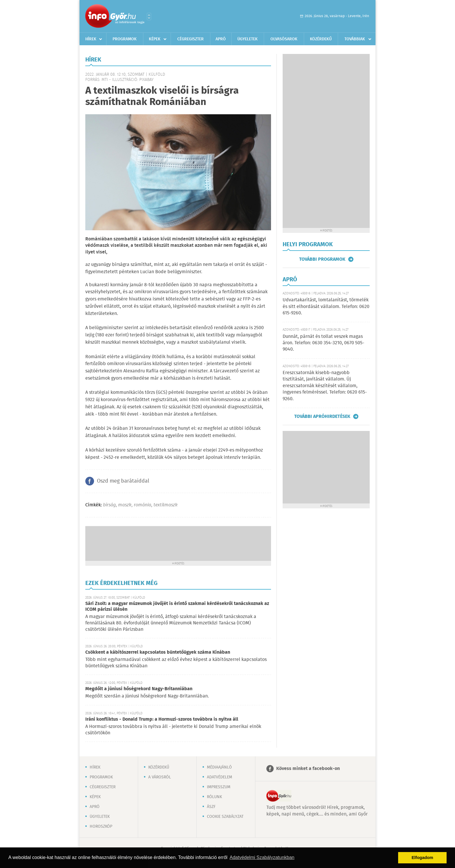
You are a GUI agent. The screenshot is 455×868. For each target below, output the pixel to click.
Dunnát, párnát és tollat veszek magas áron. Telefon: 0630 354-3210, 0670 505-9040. (323, 343)
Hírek (91, 39)
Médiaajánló (219, 767)
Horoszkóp (101, 827)
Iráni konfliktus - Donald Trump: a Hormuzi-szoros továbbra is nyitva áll (162, 719)
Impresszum (219, 787)
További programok (322, 259)
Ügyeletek (248, 39)
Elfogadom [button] (423, 858)
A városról (160, 777)
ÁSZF (211, 807)
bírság (109, 505)
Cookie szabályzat (225, 817)
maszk (125, 505)
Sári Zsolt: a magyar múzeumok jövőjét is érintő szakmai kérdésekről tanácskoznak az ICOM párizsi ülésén (177, 607)
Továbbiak (355, 39)
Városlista (149, 17)
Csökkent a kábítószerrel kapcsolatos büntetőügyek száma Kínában (158, 652)
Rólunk (214, 797)
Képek (155, 39)
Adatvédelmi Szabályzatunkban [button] (262, 857)
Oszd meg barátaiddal (123, 481)
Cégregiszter (191, 39)
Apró (221, 39)
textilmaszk (166, 505)
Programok (125, 39)
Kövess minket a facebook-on (308, 769)
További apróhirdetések (322, 416)
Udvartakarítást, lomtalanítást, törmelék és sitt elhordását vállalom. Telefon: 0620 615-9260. (326, 307)
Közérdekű (321, 39)
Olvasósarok (284, 39)
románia (142, 505)
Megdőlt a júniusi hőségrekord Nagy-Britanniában (139, 689)
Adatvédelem (220, 777)
